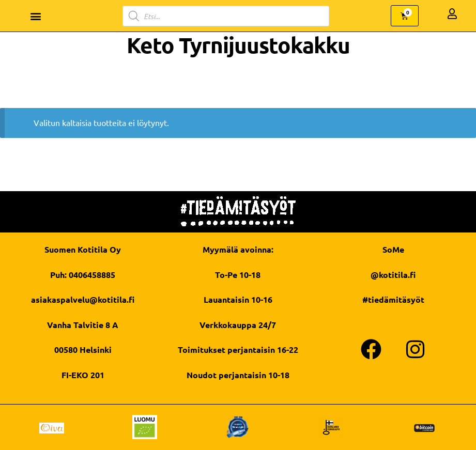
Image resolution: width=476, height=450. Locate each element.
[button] (36, 16)
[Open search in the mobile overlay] (226, 16)
